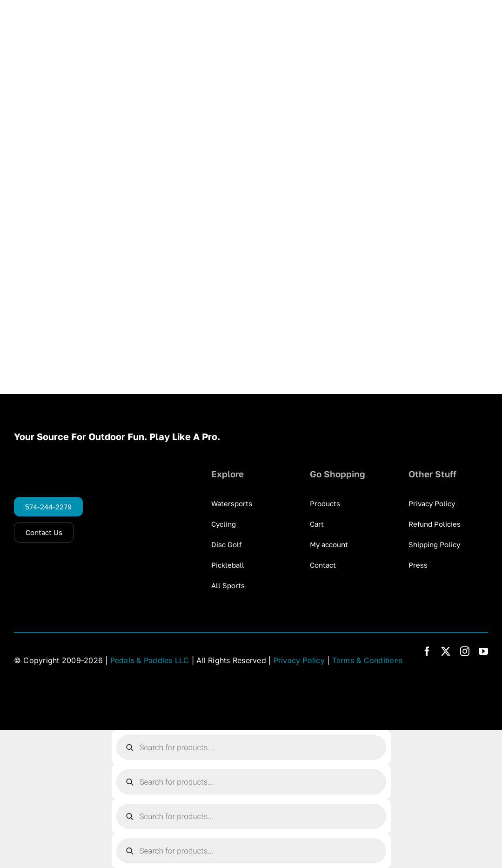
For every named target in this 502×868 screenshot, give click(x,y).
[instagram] (465, 651)
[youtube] (483, 651)
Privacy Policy (299, 660)
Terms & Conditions (367, 660)
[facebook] (427, 651)
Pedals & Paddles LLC (150, 660)
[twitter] (446, 651)
